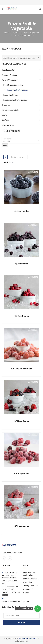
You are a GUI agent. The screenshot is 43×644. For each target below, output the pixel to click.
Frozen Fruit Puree (11, 95)
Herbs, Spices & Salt (10, 110)
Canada (21, 141)
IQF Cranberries (22, 316)
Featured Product (9, 75)
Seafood (5, 120)
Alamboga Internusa (28, 638)
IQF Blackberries (21, 211)
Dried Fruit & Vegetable (13, 85)
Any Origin (21, 139)
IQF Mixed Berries (22, 421)
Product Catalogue (31, 579)
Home (6, 33)
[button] (38, 609)
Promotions (28, 582)
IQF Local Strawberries (22, 369)
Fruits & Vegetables (32, 33)
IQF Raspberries (22, 474)
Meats (4, 115)
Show (6, 162)
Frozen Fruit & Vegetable (18, 90)
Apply (5, 145)
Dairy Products (8, 70)
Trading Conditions (31, 586)
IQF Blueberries (21, 264)
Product (16, 33)
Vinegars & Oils (8, 125)
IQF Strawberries (22, 526)
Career (26, 593)
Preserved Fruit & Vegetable (15, 100)
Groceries (6, 105)
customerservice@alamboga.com (16, 601)
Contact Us (28, 589)
